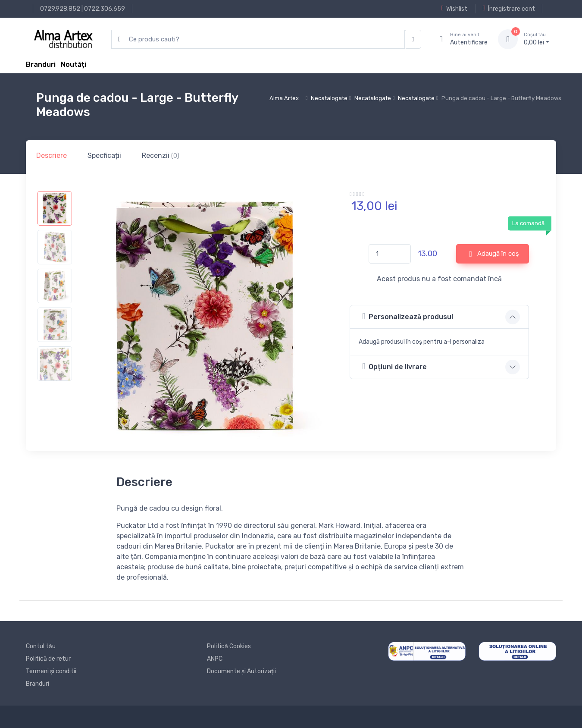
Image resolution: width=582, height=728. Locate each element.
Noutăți (74, 64)
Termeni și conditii (51, 671)
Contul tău (41, 646)
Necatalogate (329, 98)
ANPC (215, 659)
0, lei (537, 39)
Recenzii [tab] (161, 155)
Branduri (41, 64)
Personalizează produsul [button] (408, 316)
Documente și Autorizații (241, 671)
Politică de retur (48, 659)
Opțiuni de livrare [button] (394, 366)
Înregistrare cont (509, 9)
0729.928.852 (60, 9)
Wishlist (454, 9)
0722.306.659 (105, 9)
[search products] (258, 39)
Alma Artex (284, 98)
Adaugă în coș (494, 254)
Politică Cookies (229, 646)
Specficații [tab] (104, 155)
